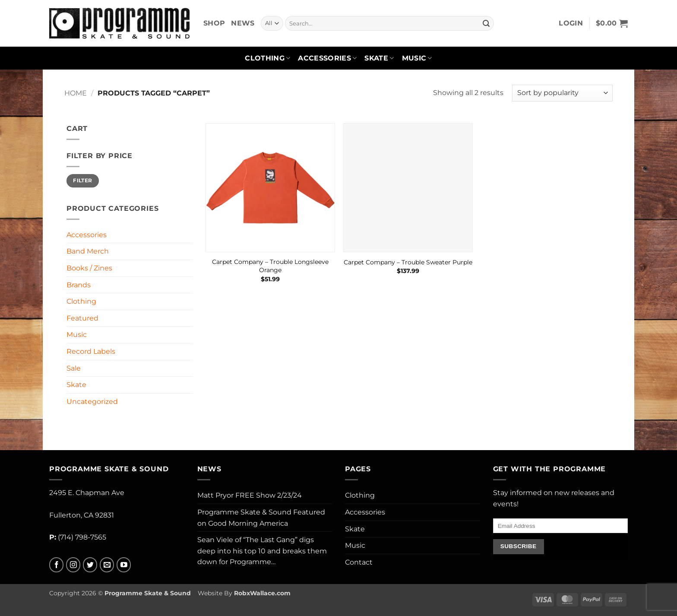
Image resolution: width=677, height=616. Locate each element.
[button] (571, 23)
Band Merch (88, 251)
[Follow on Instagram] (73, 565)
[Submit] (486, 23)
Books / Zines (89, 268)
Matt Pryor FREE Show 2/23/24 (250, 495)
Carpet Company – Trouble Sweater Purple (408, 262)
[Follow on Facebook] (56, 565)
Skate (379, 58)
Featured (82, 318)
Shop (214, 23)
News (243, 23)
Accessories (327, 58)
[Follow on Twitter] (90, 565)
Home (76, 93)
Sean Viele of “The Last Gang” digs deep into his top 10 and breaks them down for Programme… (262, 551)
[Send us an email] (107, 565)
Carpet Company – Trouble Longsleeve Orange (270, 266)
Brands (79, 285)
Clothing (267, 58)
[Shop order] (562, 93)
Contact (359, 562)
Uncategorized (92, 402)
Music (417, 58)
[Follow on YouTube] (124, 565)
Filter (82, 180)
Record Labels (91, 351)
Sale (74, 368)
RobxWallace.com (262, 593)
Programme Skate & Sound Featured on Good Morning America (261, 518)
